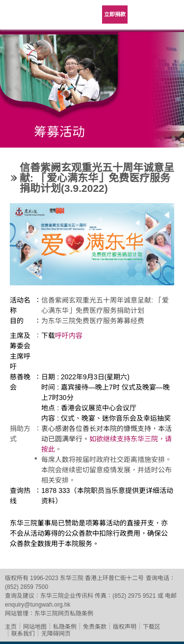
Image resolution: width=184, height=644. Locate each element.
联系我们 (23, 634)
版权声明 (125, 627)
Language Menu (145, 15)
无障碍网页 (56, 634)
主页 (11, 627)
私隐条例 (65, 627)
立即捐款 (115, 14)
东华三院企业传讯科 (67, 596)
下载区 (152, 627)
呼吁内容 (69, 336)
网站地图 (35, 627)
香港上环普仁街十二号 (114, 578)
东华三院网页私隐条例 (64, 613)
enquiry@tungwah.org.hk (38, 605)
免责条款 (95, 627)
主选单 (169, 15)
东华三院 (27, 18)
